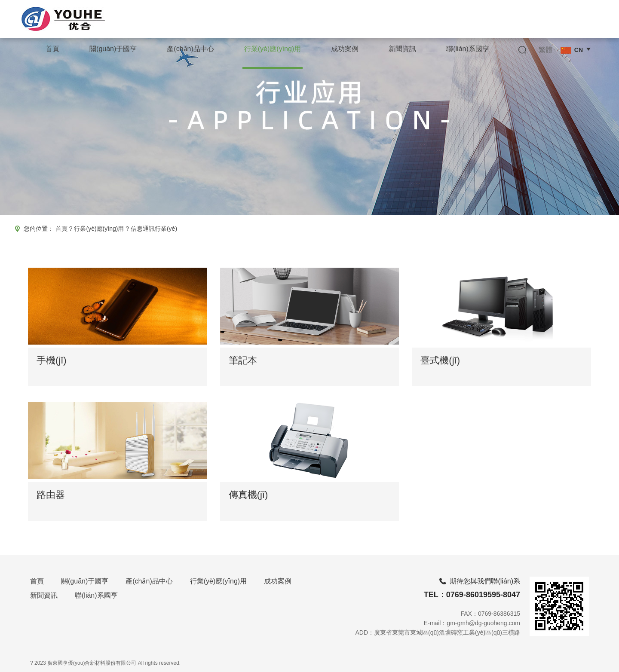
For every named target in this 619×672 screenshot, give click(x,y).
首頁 (61, 229)
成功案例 (278, 581)
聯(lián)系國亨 (96, 595)
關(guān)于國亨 (85, 581)
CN (572, 50)
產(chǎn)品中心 (149, 581)
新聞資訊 (44, 595)
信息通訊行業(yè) (154, 229)
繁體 (545, 50)
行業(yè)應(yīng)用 (99, 229)
